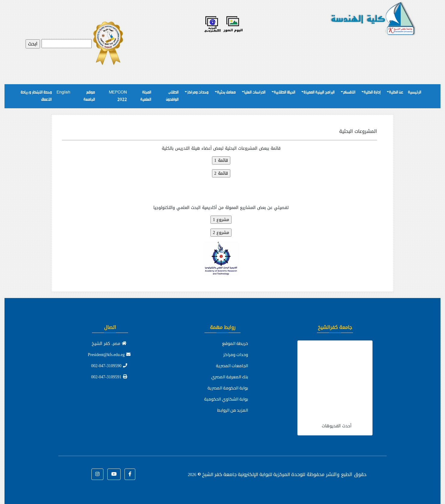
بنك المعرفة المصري (230, 377)
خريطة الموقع (235, 343)
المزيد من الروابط (233, 410)
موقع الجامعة (89, 96)
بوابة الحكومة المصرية (228, 388)
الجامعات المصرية (232, 366)
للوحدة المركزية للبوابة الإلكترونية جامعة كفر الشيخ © (247, 474)
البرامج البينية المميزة (319, 92)
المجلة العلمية (146, 96)
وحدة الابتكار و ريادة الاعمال (36, 96)
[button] (130, 474)
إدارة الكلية (372, 92)
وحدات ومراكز (198, 92)
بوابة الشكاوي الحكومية (226, 399)
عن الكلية (396, 92)
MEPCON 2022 (118, 96)
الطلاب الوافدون (172, 96)
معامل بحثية (226, 92)
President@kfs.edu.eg (109, 355)
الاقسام (349, 92)
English (63, 92)
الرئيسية (415, 92)
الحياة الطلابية (285, 92)
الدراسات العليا (255, 92)
